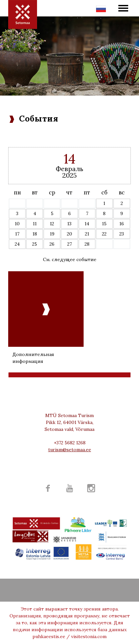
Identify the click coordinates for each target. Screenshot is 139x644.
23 (122, 234)
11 (35, 224)
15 (104, 224)
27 (69, 244)
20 (69, 234)
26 (52, 244)
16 (122, 224)
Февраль (69, 169)
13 (69, 224)
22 (104, 234)
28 (87, 244)
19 (52, 234)
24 (17, 244)
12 (52, 224)
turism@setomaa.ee (70, 450)
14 (87, 224)
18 (35, 234)
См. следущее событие (70, 259)
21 (87, 234)
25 (35, 244)
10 (17, 224)
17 (17, 234)
